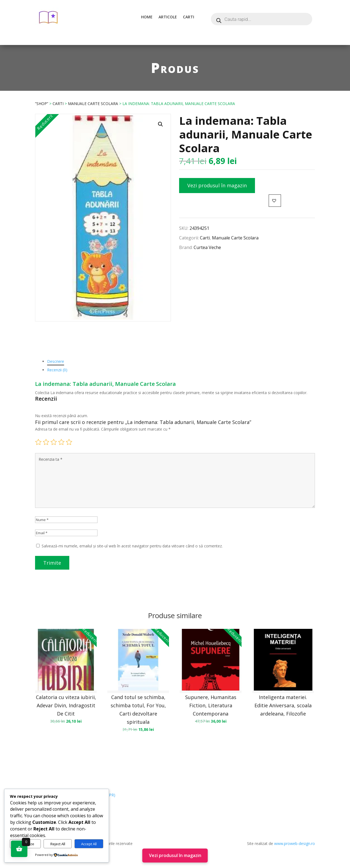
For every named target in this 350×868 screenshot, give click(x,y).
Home (147, 17)
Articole (168, 17)
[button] (160, 124)
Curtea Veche (207, 247)
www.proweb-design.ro (295, 843)
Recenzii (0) (57, 370)
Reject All (58, 844)
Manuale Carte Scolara (93, 104)
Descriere (56, 361)
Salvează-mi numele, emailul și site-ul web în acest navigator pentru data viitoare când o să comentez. (132, 546)
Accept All (89, 844)
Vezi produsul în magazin (217, 185)
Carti (189, 17)
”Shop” (42, 104)
